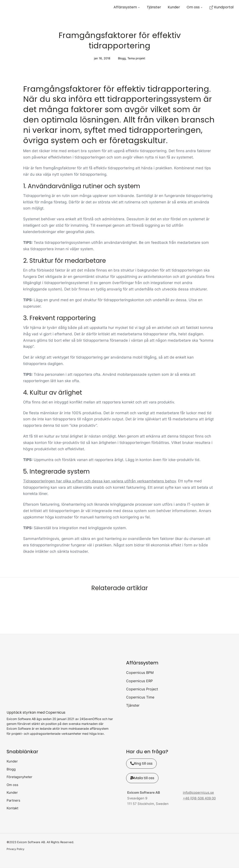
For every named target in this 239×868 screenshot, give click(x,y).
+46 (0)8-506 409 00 (199, 799)
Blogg (122, 59)
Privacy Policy (16, 849)
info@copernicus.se (198, 793)
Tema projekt (136, 59)
